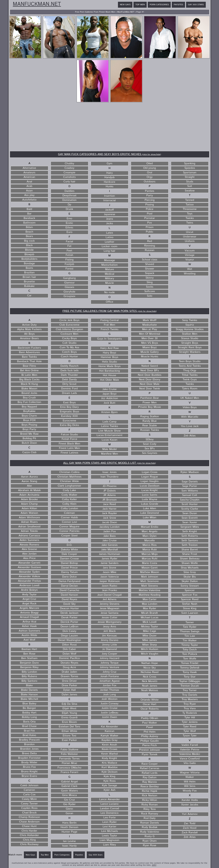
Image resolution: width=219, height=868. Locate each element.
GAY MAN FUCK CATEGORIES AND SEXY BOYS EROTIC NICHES (109, 154)
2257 (154, 865)
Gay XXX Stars (196, 5)
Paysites (178, 5)
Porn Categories (159, 5)
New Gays (125, 5)
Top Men (140, 5)
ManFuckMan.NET (37, 4)
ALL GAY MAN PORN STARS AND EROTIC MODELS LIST (109, 463)
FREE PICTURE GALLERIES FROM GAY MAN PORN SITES (109, 311)
